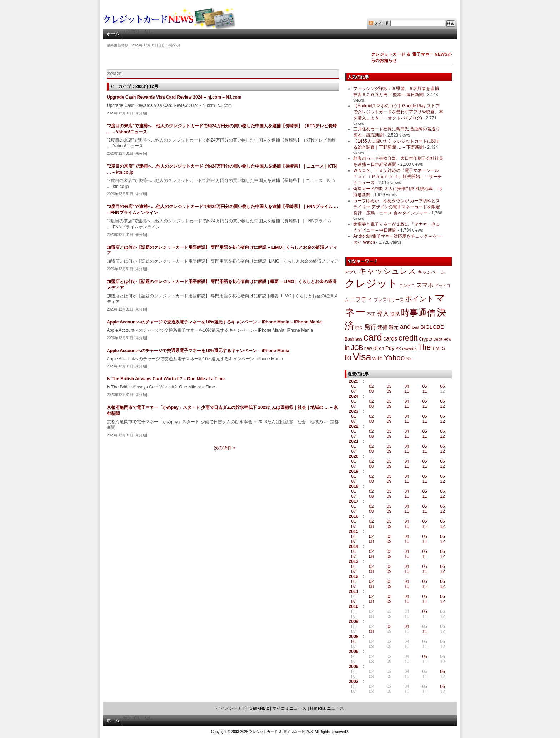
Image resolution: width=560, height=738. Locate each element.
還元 (394, 327)
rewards (409, 348)
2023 (354, 411)
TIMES (439, 348)
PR (398, 348)
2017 (354, 501)
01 (353, 386)
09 (389, 391)
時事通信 (418, 313)
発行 (370, 327)
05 (424, 386)
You (409, 359)
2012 (354, 576)
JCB (357, 348)
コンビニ (407, 286)
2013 (354, 561)
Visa (362, 357)
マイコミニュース (289, 708)
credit (408, 338)
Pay (390, 348)
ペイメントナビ (231, 708)
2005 (354, 667)
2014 (354, 546)
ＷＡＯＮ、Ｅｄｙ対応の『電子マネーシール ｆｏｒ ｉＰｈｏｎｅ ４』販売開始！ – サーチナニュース (397, 177)
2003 (354, 682)
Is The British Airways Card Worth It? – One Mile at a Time (166, 379)
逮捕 (382, 327)
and (405, 326)
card (373, 337)
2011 (354, 591)
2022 (354, 426)
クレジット (371, 283)
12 (442, 406)
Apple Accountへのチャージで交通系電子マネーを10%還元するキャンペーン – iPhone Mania (198, 351)
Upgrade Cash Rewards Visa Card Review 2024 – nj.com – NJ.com (174, 97)
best (416, 327)
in (347, 348)
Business (354, 339)
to (348, 357)
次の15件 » (224, 448)
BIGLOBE (432, 327)
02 (371, 386)
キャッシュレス (387, 271)
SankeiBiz (259, 708)
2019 (354, 471)
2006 (354, 652)
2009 (354, 621)
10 (407, 391)
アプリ (351, 272)
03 (389, 386)
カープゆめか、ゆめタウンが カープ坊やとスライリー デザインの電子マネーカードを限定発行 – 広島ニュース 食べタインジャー (397, 207)
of (376, 348)
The (424, 347)
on (382, 348)
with (378, 358)
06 (442, 386)
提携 (395, 314)
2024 (354, 396)
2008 (354, 637)
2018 (354, 486)
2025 (354, 381)
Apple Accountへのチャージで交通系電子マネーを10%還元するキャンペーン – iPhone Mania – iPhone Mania (214, 322)
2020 (354, 456)
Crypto (426, 339)
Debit (438, 339)
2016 (354, 516)
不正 (371, 314)
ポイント (419, 299)
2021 (354, 441)
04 (407, 386)
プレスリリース (389, 300)
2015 (354, 531)
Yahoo (394, 358)
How (447, 339)
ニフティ (361, 299)
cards (390, 338)
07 (353, 391)
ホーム (113, 34)
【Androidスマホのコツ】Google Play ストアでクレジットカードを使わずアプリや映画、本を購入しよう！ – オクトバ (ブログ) (398, 112)
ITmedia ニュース (327, 708)
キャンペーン (431, 272)
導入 (383, 314)
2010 (354, 606)
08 (371, 391)
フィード (381, 23)
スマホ (425, 285)
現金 (359, 327)
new (368, 348)
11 (424, 391)
